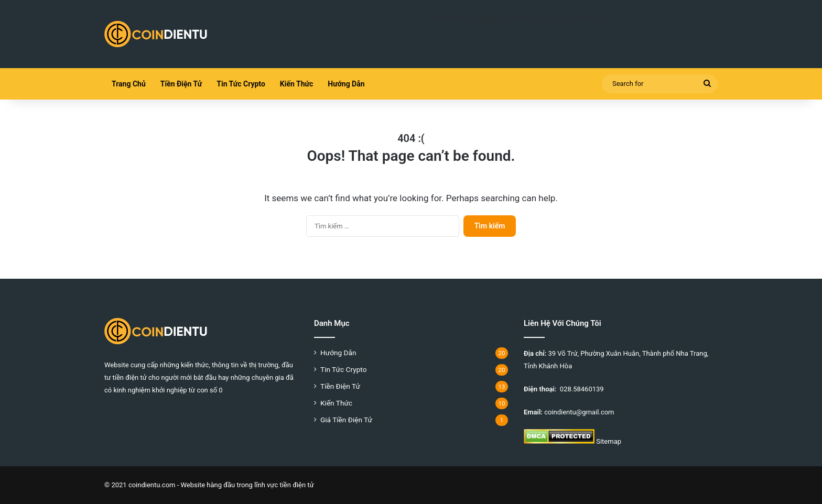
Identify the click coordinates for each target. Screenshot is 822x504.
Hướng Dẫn (346, 84)
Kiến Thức (296, 84)
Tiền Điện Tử (181, 84)
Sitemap (609, 441)
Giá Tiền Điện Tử (346, 420)
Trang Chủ (129, 84)
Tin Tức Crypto (241, 84)
